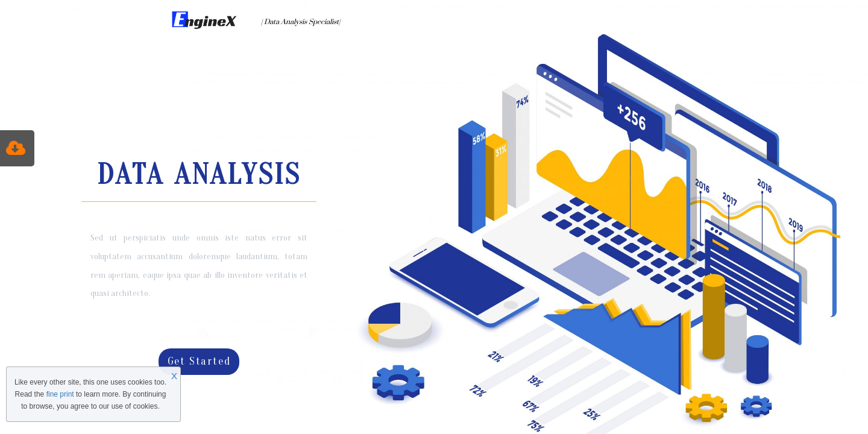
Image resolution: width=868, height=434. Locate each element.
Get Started (199, 361)
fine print (60, 394)
